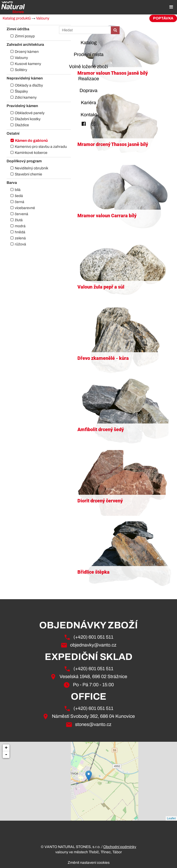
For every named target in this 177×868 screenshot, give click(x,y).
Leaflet (171, 818)
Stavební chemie (28, 174)
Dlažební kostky (28, 119)
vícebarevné (25, 208)
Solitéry (21, 70)
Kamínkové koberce (31, 153)
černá (19, 202)
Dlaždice (22, 125)
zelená (20, 238)
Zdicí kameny (26, 97)
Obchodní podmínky (120, 847)
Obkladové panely (30, 113)
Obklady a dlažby (29, 85)
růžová (20, 244)
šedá (19, 196)
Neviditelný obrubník (31, 168)
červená (21, 214)
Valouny (43, 18)
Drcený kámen (27, 52)
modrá (20, 226)
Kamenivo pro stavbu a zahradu (41, 147)
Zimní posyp (25, 36)
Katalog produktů (17, 18)
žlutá (19, 220)
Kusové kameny (28, 64)
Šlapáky (21, 91)
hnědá (20, 232)
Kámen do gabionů (31, 141)
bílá (18, 190)
